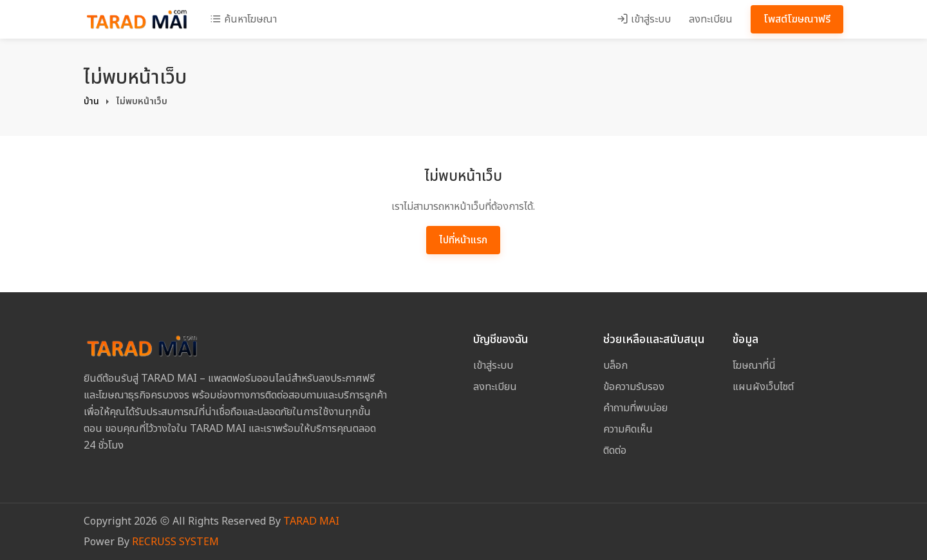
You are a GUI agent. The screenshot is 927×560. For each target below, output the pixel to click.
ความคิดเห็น (628, 429)
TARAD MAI (311, 521)
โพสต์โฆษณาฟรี (797, 19)
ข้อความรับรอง (634, 387)
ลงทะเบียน (711, 19)
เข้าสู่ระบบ (644, 19)
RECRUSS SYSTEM (175, 542)
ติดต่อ (615, 451)
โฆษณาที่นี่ (754, 366)
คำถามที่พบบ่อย (635, 408)
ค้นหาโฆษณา (243, 19)
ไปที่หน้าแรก (463, 240)
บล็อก (615, 366)
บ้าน (91, 101)
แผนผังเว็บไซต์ (763, 387)
